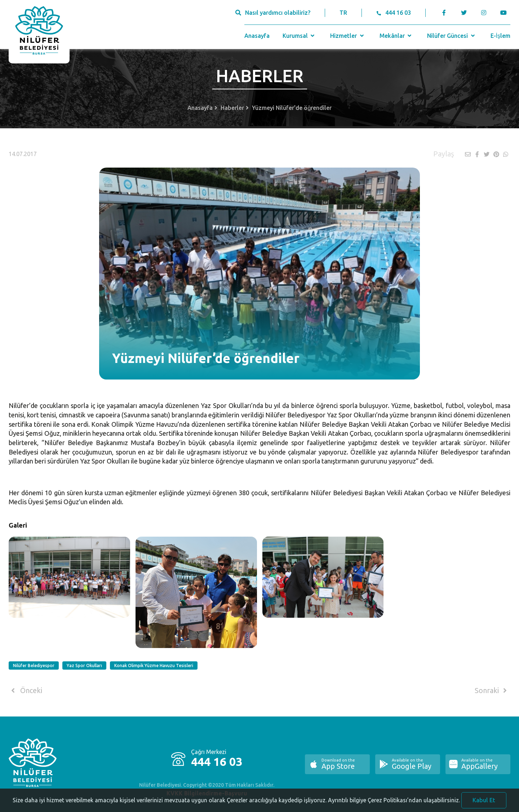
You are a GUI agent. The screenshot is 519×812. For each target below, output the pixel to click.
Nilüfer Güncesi (452, 36)
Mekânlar (396, 36)
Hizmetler (348, 36)
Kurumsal (299, 36)
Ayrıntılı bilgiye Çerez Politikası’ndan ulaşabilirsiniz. (394, 804)
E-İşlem (500, 36)
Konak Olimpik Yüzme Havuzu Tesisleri (154, 665)
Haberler (232, 108)
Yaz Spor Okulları (84, 665)
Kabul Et (484, 804)
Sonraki (492, 691)
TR (343, 13)
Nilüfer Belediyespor (34, 665)
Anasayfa (257, 36)
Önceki (25, 691)
